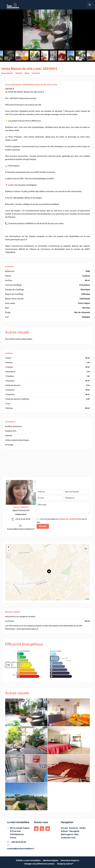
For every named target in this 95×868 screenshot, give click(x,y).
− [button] (8, 551)
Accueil (13, 6)
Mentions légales (51, 860)
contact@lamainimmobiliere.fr (21, 849)
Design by (65, 864)
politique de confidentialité (70, 519)
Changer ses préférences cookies (39, 864)
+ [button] (8, 547)
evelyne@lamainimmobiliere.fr (21, 529)
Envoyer (43, 526)
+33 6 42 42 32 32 (23, 519)
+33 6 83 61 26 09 (18, 842)
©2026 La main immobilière (28, 860)
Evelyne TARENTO (21, 507)
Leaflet (87, 599)
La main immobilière (18, 822)
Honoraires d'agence (70, 860)
